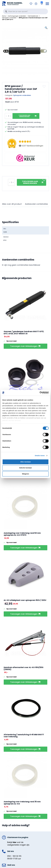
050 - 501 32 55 (14, 856)
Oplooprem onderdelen (9, 18)
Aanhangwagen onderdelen (17, 16)
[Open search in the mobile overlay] (25, 11)
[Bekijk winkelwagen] (41, 4)
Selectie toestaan (26, 468)
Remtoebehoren (33, 16)
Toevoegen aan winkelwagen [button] (24, 346)
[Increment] (11, 116)
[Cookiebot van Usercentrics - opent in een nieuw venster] (40, 393)
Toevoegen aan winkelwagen (24, 116)
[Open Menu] (47, 4)
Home (4, 16)
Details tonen (40, 456)
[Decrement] (6, 116)
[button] (44, 86)
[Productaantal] (9, 116)
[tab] (12, 204)
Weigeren (25, 474)
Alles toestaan (25, 462)
